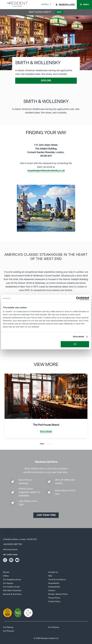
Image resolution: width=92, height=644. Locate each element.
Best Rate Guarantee (12, 591)
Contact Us (53, 572)
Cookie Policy (54, 602)
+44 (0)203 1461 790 (12, 544)
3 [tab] (50, 444)
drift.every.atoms (10, 550)
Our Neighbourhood (12, 580)
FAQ (50, 576)
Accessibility (54, 583)
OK (75, 344)
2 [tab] (46, 444)
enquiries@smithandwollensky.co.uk (46, 171)
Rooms (6, 572)
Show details (78, 337)
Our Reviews (9, 631)
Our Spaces (8, 583)
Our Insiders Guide (11, 587)
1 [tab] (42, 444)
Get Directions (10, 555)
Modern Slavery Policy (58, 594)
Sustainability (54, 587)
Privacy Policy (54, 598)
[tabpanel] (46, 208)
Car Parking (8, 627)
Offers (6, 576)
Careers (52, 591)
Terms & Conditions (57, 580)
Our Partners (54, 627)
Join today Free (46, 515)
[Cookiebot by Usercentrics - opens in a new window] (78, 298)
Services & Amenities (12, 594)
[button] (84, 5)
